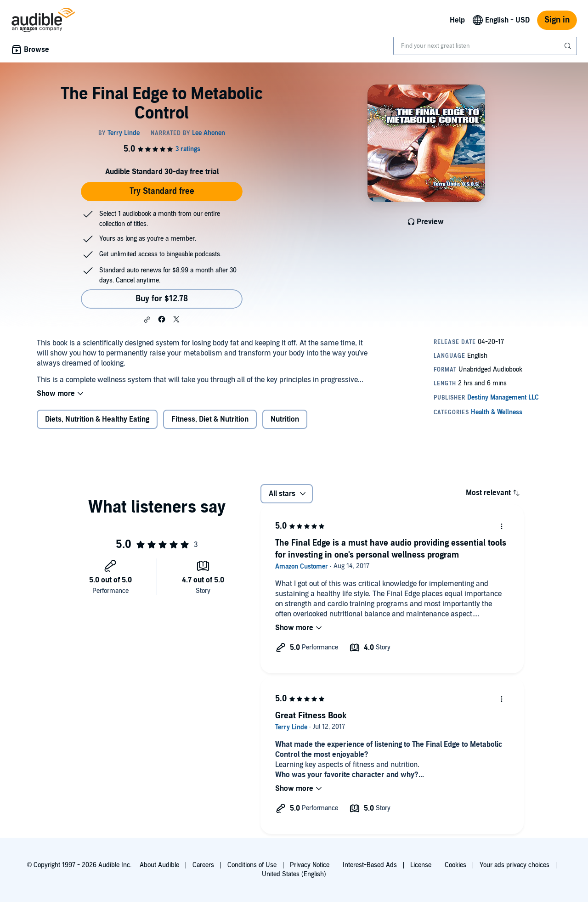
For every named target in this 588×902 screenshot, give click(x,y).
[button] (147, 320)
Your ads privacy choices (514, 865)
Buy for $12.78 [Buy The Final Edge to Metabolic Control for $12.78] (162, 299)
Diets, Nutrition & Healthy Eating (97, 419)
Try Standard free (162, 191)
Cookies (455, 865)
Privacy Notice (310, 865)
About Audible (159, 865)
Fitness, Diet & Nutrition (210, 419)
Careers (203, 865)
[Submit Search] (569, 46)
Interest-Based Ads (370, 865)
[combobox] (485, 46)
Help (457, 20)
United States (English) (294, 874)
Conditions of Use (252, 865)
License (421, 865)
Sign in (557, 20)
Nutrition (285, 419)
